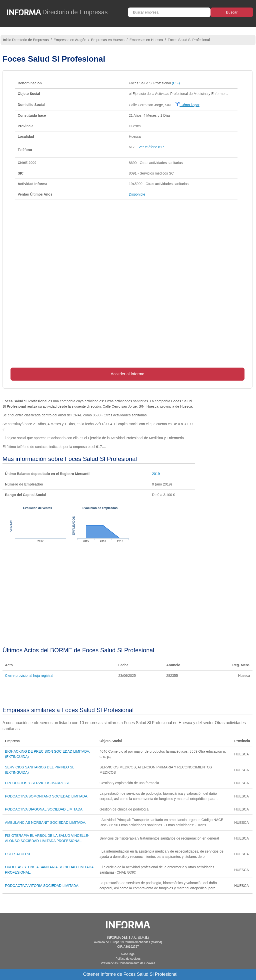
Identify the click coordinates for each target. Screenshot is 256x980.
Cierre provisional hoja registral (29, 676)
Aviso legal (128, 954)
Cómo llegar (187, 105)
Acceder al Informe (127, 374)
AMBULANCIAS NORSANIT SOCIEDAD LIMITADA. (46, 823)
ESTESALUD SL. (18, 854)
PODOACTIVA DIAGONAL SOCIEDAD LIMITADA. (44, 809)
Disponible (137, 194)
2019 (156, 474)
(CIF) (176, 83)
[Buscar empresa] (169, 12)
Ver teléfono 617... (153, 147)
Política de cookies (128, 959)
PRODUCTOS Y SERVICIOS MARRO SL (37, 783)
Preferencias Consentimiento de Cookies (128, 963)
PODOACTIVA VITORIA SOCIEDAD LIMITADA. (42, 886)
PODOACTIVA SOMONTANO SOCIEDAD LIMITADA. (47, 796)
